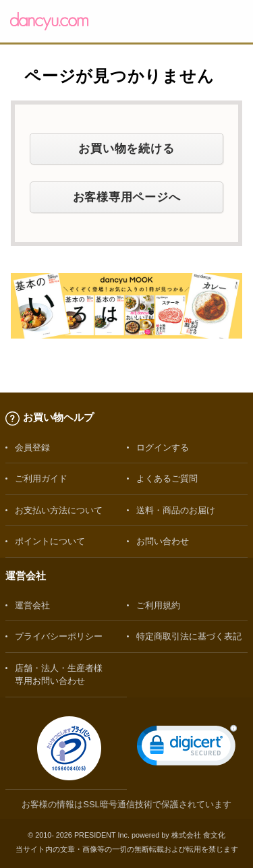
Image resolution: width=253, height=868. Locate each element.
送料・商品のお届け (176, 510)
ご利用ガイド (41, 479)
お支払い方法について (59, 510)
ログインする (163, 447)
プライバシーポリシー (59, 636)
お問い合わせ (163, 541)
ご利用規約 (158, 605)
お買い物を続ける (126, 148)
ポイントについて (50, 541)
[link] (187, 748)
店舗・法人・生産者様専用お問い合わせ (59, 674)
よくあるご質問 (167, 479)
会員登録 (32, 447)
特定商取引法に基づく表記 (189, 636)
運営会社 (32, 605)
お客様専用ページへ (127, 197)
